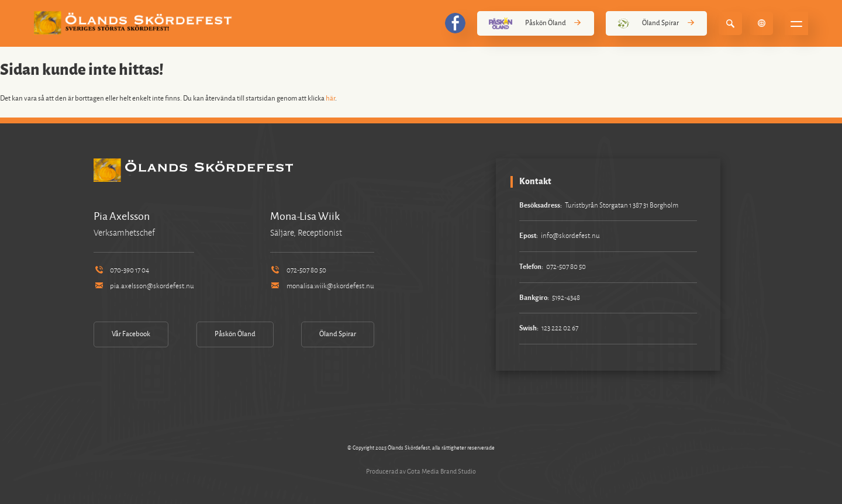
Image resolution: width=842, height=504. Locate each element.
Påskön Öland (536, 23)
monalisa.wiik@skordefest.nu (322, 286)
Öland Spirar (656, 23)
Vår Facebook (131, 334)
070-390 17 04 (121, 270)
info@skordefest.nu (570, 236)
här (330, 99)
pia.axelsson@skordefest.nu (144, 286)
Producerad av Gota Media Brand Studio (421, 471)
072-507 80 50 (298, 270)
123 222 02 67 (560, 328)
